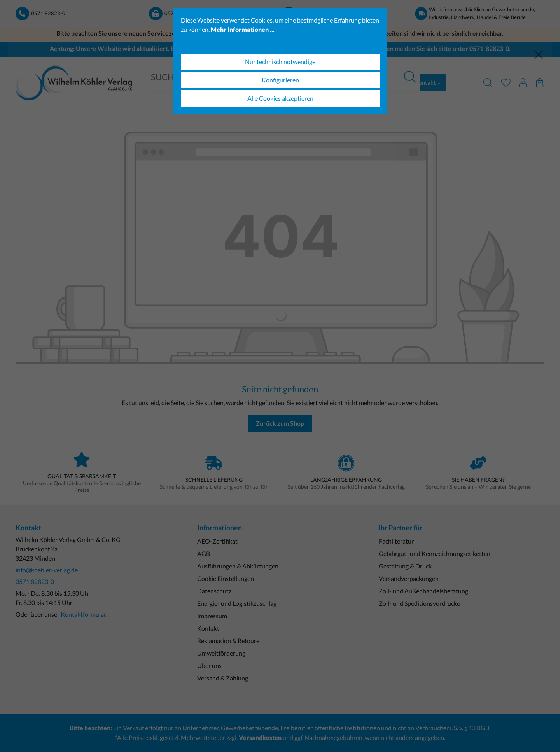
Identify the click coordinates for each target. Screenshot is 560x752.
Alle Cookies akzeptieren (280, 98)
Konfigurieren (280, 80)
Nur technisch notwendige (280, 62)
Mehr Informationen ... (243, 29)
